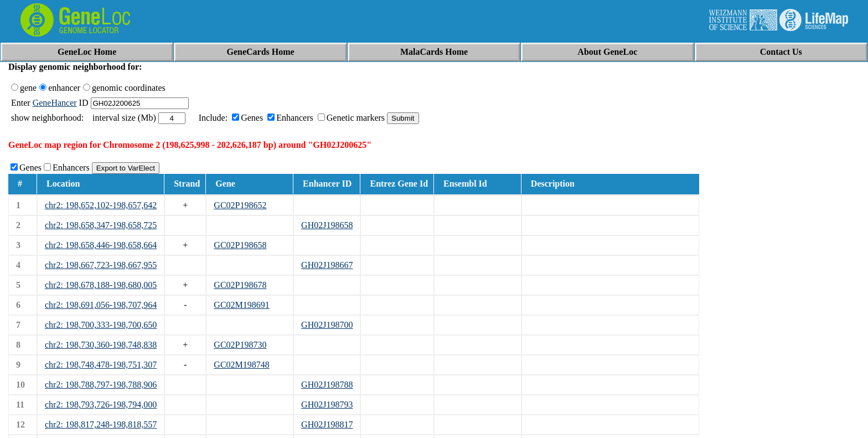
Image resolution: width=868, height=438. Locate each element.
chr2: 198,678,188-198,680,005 (101, 285)
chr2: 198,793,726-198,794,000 (101, 404)
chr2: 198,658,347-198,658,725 (101, 225)
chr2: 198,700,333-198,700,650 (101, 325)
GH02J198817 (327, 424)
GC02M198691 (241, 305)
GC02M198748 (241, 365)
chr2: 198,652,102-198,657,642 (101, 205)
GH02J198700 (327, 325)
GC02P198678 (240, 285)
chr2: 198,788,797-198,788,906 (101, 385)
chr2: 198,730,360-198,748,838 (101, 345)
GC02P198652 (240, 205)
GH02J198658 (327, 225)
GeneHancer (55, 103)
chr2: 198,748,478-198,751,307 (101, 365)
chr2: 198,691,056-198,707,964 (101, 305)
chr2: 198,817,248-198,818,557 (101, 424)
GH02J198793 (327, 404)
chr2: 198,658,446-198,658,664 (101, 245)
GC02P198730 (240, 345)
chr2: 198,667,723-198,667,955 (101, 265)
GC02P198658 (240, 245)
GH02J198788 (327, 385)
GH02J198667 (327, 265)
